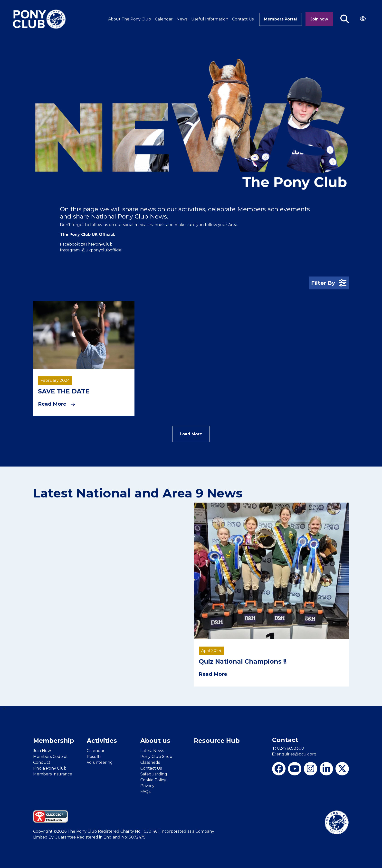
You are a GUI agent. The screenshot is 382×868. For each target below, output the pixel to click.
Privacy (147, 785)
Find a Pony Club (50, 768)
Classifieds (150, 762)
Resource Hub (217, 740)
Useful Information (209, 19)
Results (94, 756)
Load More (191, 434)
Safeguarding (154, 774)
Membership (54, 740)
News (181, 19)
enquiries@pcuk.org (294, 754)
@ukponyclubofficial (102, 250)
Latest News (152, 750)
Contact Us (242, 19)
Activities (102, 740)
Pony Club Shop (156, 756)
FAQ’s (146, 791)
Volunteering (100, 762)
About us (155, 740)
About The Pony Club (129, 19)
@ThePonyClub (97, 244)
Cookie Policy (153, 779)
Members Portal (280, 19)
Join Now (42, 750)
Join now (319, 19)
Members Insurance (53, 774)
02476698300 (288, 748)
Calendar (163, 19)
